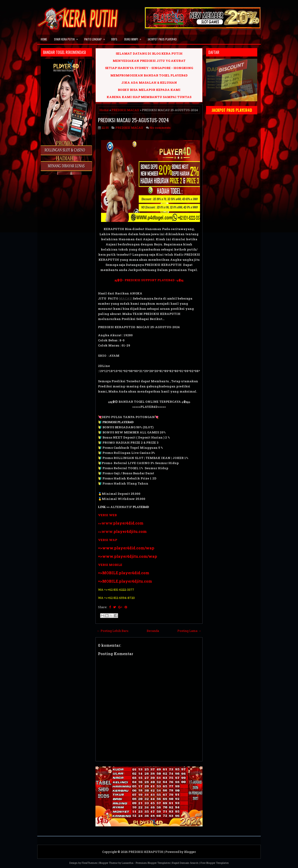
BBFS (114, 39)
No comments (160, 128)
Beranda (153, 631)
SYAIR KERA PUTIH (67, 38)
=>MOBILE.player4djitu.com (125, 581)
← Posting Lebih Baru (113, 631)
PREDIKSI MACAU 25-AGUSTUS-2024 (133, 120)
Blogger (190, 852)
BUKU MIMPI (134, 38)
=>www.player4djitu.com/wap (128, 556)
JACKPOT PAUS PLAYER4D (162, 39)
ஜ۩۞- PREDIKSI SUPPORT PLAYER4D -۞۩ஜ (149, 280)
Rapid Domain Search (185, 863)
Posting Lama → (189, 631)
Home (44, 39)
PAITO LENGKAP (96, 38)
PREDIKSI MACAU (125, 110)
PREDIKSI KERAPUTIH (146, 852)
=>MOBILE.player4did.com (124, 573)
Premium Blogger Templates (153, 863)
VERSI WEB (107, 515)
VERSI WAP (108, 540)
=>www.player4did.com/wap (126, 548)
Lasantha (128, 863)
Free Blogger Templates (215, 863)
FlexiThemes (89, 863)
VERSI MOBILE (110, 565)
